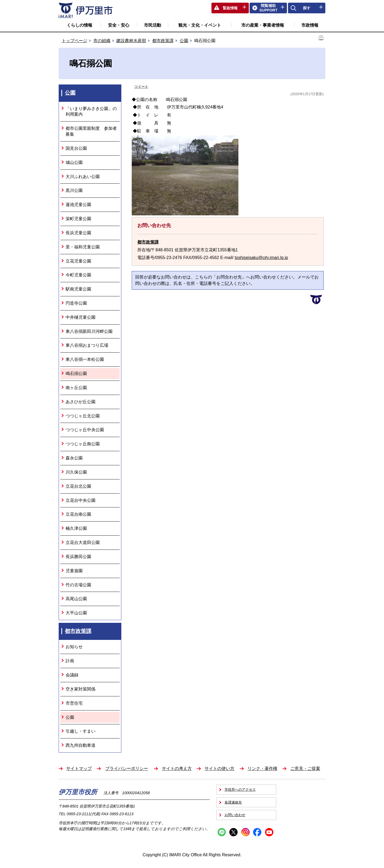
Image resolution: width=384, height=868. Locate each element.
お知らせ (74, 647)
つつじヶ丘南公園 (83, 444)
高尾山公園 (76, 599)
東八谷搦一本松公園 (85, 359)
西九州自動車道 (81, 745)
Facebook (257, 832)
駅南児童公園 (78, 289)
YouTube (269, 832)
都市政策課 (163, 41)
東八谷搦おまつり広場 (87, 345)
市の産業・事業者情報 (263, 25)
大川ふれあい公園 (83, 177)
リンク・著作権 (262, 768)
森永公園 (74, 458)
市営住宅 (74, 703)
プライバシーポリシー (127, 768)
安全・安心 (119, 25)
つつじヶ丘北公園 (83, 416)
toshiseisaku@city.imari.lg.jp (261, 258)
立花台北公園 (78, 486)
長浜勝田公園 (78, 557)
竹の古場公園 (78, 585)
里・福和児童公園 (83, 247)
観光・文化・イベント (200, 25)
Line (222, 832)
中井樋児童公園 (81, 317)
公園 (184, 41)
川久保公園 (76, 472)
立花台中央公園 (81, 500)
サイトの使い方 (219, 768)
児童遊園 (74, 571)
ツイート (141, 86)
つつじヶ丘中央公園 (85, 430)
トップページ (74, 41)
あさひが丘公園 (81, 402)
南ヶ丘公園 (76, 388)
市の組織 (102, 41)
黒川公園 (74, 190)
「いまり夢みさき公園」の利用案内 (91, 112)
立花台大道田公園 (83, 542)
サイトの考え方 (177, 768)
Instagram (245, 832)
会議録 (72, 675)
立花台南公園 (78, 514)
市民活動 (153, 25)
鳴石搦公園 (76, 374)
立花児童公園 (78, 261)
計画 (70, 661)
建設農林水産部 (131, 41)
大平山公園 (76, 613)
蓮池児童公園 (78, 205)
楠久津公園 (76, 528)
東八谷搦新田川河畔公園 (89, 331)
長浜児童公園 (78, 233)
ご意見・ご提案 (305, 768)
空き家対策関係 (81, 689)
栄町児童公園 (78, 219)
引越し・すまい (81, 731)
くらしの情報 (79, 25)
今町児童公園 (78, 275)
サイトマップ (79, 768)
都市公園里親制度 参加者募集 (91, 131)
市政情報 (310, 25)
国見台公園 (76, 148)
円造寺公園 (76, 303)
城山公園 (74, 162)
